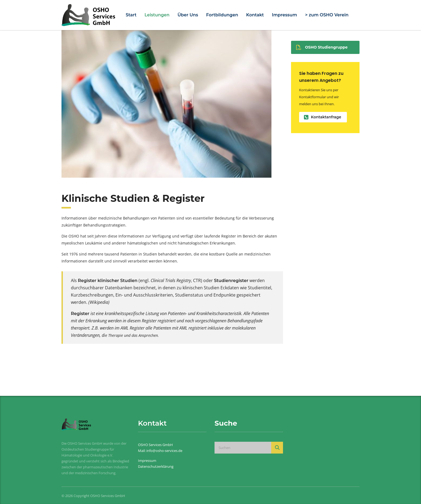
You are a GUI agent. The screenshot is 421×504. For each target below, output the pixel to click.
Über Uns (188, 15)
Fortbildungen (222, 15)
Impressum (285, 15)
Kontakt (255, 15)
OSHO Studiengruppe (322, 47)
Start (131, 15)
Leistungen (157, 15)
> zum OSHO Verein (327, 15)
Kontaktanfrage (323, 117)
